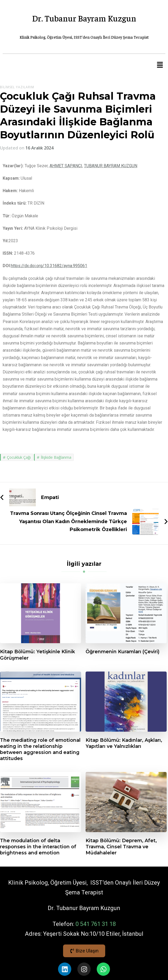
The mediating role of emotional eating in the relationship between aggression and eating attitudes (40, 749)
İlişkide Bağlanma (56, 457)
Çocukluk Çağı (19, 457)
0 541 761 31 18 (96, 924)
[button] (160, 65)
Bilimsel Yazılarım (17, 87)
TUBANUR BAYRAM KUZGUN (111, 166)
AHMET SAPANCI (66, 166)
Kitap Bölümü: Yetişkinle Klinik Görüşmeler (37, 655)
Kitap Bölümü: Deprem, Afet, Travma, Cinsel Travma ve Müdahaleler (121, 847)
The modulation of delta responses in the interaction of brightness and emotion (38, 847)
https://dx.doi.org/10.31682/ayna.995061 (49, 266)
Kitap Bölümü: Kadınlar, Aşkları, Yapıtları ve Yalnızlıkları (124, 743)
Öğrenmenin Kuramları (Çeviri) (123, 652)
